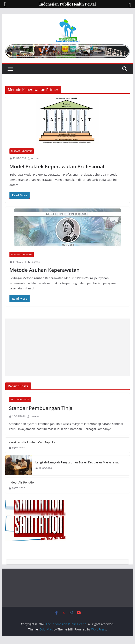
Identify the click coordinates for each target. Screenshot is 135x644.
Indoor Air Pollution (22, 482)
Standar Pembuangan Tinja (41, 408)
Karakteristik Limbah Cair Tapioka (32, 442)
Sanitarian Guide (20, 399)
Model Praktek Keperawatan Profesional (57, 166)
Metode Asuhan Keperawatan (44, 270)
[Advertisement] (67, 347)
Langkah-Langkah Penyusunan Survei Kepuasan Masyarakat (77, 462)
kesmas (35, 158)
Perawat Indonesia (22, 151)
